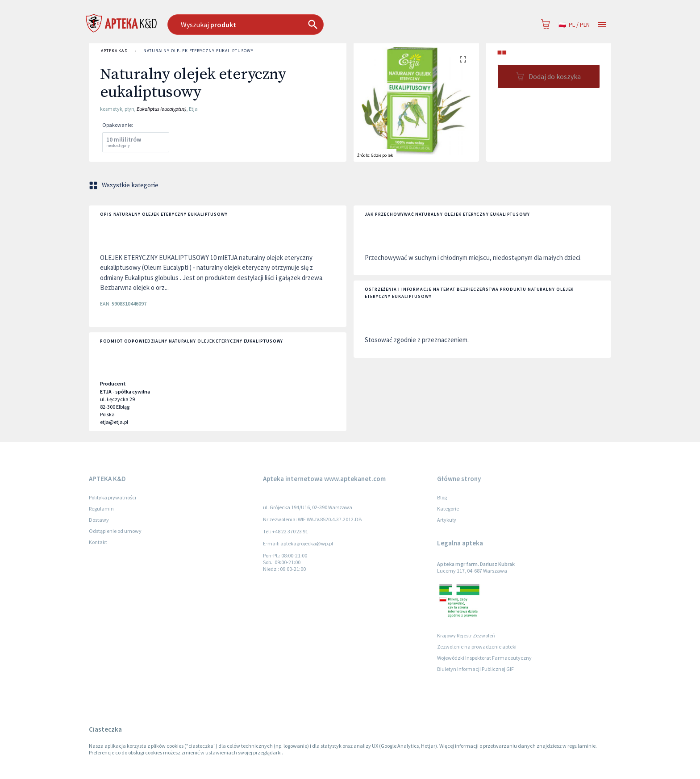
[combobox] (291, 25)
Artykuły (447, 520)
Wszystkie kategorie (125, 185)
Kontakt (98, 542)
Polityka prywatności (112, 497)
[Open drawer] (602, 25)
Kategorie (448, 509)
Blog (442, 497)
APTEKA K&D (114, 51)
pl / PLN (574, 25)
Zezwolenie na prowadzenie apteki (477, 647)
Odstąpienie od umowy (115, 531)
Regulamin (101, 509)
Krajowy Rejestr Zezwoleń (466, 635)
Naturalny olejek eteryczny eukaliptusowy (198, 51)
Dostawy (99, 520)
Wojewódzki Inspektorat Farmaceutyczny (484, 658)
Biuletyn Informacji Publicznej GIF (475, 669)
